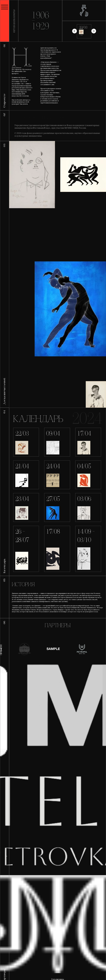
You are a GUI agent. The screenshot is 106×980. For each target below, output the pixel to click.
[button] (94, 31)
